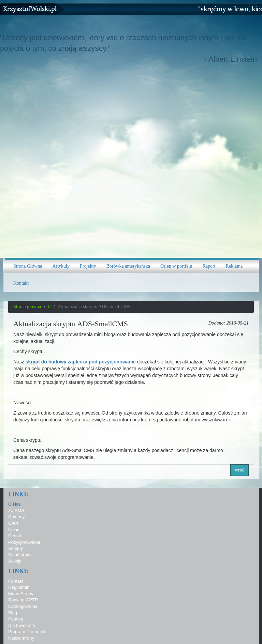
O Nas (14, 504)
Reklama (234, 266)
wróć (239, 470)
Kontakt (21, 283)
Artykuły (61, 266)
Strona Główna (28, 266)
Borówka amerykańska (128, 266)
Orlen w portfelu (176, 266)
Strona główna (27, 307)
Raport (209, 266)
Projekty (88, 266)
